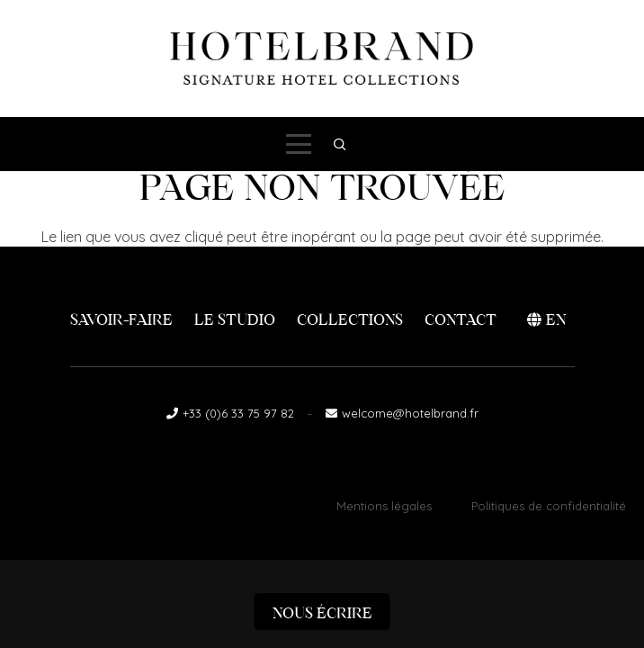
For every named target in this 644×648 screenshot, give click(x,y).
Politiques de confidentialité (549, 506)
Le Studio (235, 320)
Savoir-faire (121, 320)
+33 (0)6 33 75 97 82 (238, 413)
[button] (299, 144)
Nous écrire (322, 613)
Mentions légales (384, 506)
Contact (461, 320)
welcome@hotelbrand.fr (410, 413)
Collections (350, 320)
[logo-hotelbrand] (322, 58)
